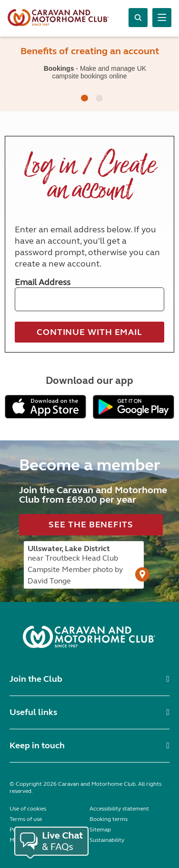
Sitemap (100, 830)
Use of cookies (28, 809)
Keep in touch (37, 745)
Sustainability (107, 840)
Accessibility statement (119, 809)
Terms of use (26, 819)
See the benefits (91, 525)
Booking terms (109, 819)
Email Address (43, 282)
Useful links (33, 712)
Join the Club (36, 679)
